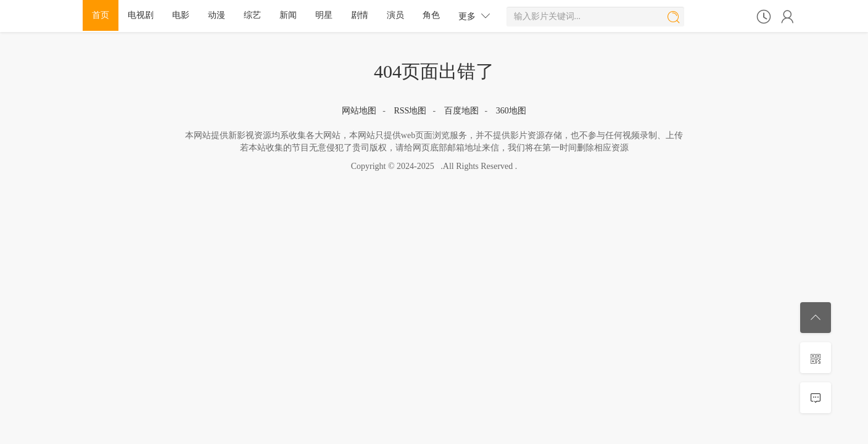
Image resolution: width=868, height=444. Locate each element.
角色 (431, 15)
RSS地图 (410, 111)
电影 (181, 15)
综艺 (252, 15)
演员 (395, 15)
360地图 (511, 111)
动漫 (217, 15)
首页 (101, 15)
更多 (474, 16)
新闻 (288, 15)
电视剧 (141, 15)
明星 (324, 15)
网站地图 (359, 111)
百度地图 (461, 111)
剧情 (360, 15)
